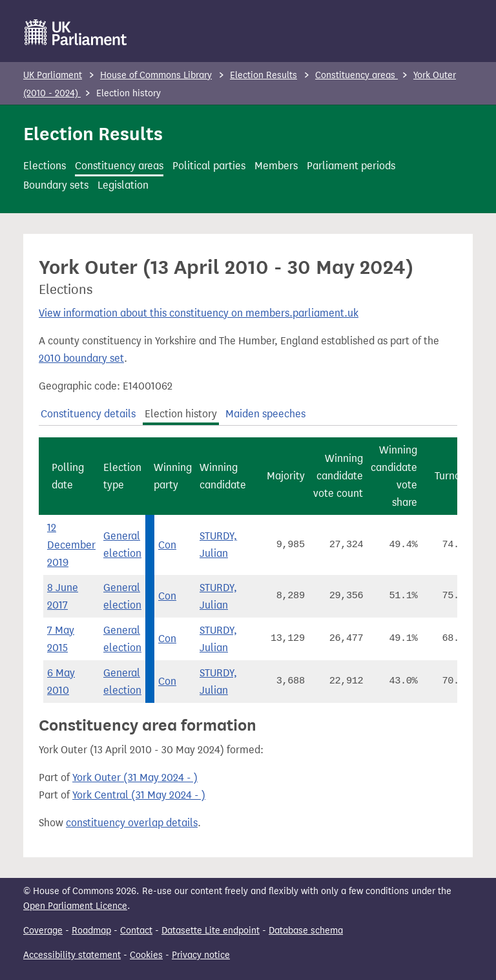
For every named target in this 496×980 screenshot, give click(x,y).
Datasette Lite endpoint (211, 931)
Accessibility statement (72, 955)
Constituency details (88, 414)
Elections (45, 166)
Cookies (146, 955)
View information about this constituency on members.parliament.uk (199, 313)
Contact (136, 931)
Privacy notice (201, 955)
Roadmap (91, 931)
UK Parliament (53, 75)
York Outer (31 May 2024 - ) (135, 777)
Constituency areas (356, 75)
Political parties (209, 166)
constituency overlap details (132, 823)
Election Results (263, 75)
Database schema (306, 931)
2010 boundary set (81, 358)
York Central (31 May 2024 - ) (139, 795)
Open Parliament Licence (75, 906)
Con (167, 545)
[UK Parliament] (76, 32)
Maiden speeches (265, 414)
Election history (181, 414)
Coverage (43, 931)
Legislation (123, 185)
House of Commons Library (156, 75)
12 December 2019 (71, 545)
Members (276, 166)
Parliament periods (351, 166)
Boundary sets (56, 185)
